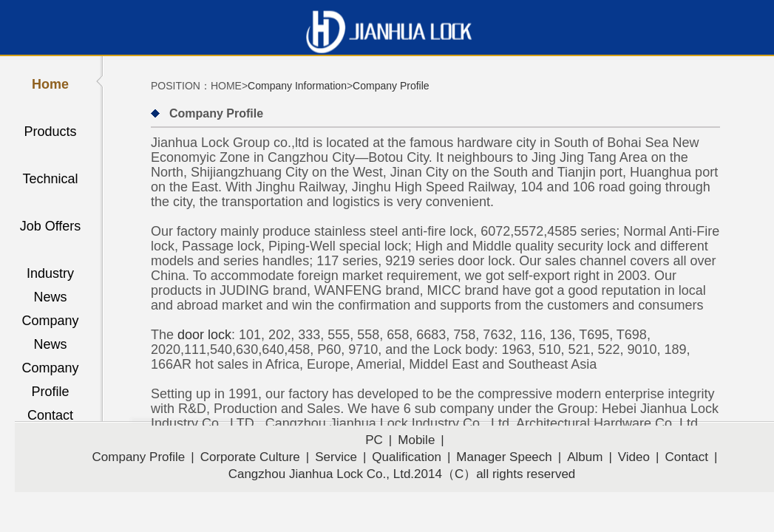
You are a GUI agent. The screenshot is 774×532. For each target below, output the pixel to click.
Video (634, 457)
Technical (50, 179)
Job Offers (51, 226)
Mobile (416, 440)
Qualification (407, 457)
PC (374, 440)
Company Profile (50, 370)
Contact (50, 415)
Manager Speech (504, 457)
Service (336, 457)
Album (585, 457)
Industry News (50, 276)
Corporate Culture (250, 457)
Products (50, 132)
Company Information (297, 86)
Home (50, 84)
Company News (50, 323)
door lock (204, 335)
